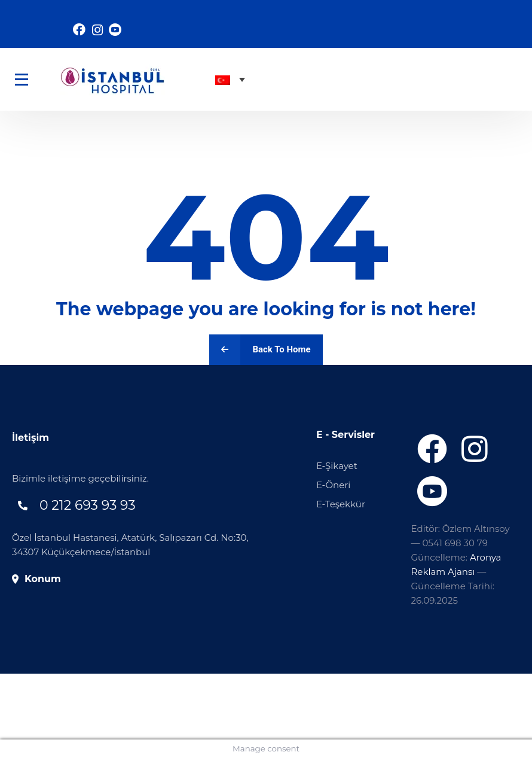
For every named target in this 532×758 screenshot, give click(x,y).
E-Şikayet (337, 466)
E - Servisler (346, 435)
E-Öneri (333, 485)
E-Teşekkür (341, 504)
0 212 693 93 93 (88, 505)
